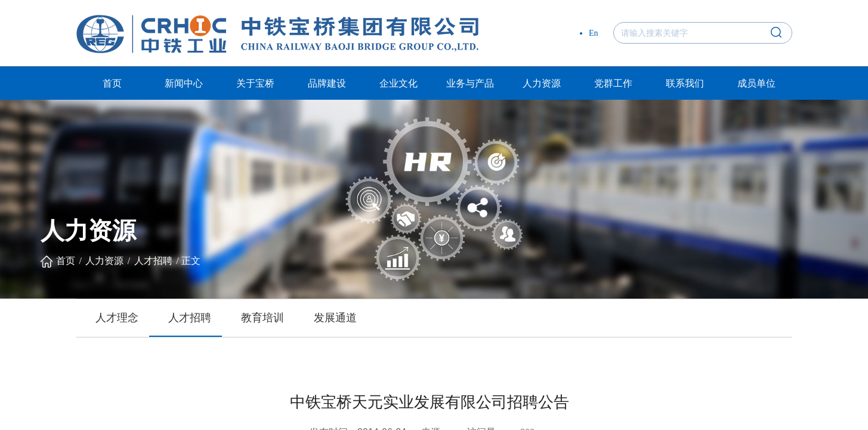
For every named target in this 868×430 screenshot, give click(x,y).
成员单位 (756, 83)
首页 (112, 83)
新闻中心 (184, 83)
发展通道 (335, 318)
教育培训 (262, 318)
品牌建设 (327, 83)
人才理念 (117, 318)
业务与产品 (470, 83)
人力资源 (542, 83)
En (594, 33)
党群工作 (613, 83)
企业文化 (399, 83)
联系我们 (685, 83)
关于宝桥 (255, 83)
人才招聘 (153, 261)
